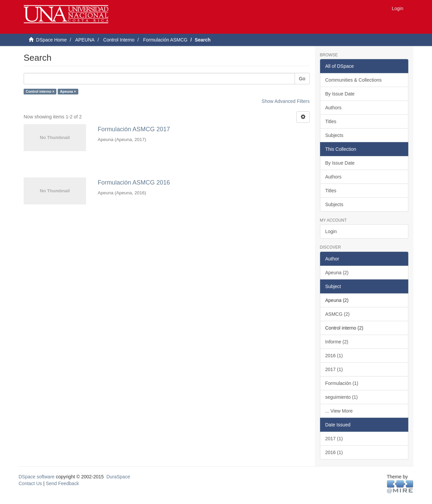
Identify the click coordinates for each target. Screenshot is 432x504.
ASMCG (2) (337, 314)
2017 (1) (334, 369)
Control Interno (119, 40)
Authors (333, 108)
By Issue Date (340, 94)
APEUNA (85, 40)
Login (331, 231)
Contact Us (30, 483)
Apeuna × (68, 91)
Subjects (334, 135)
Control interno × (40, 91)
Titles (331, 121)
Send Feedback (62, 483)
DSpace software (37, 477)
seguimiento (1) (342, 397)
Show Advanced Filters (286, 101)
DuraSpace (118, 477)
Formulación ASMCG (165, 40)
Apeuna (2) (337, 273)
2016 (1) (334, 356)
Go (302, 79)
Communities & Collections (354, 80)
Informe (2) (337, 342)
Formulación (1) (342, 383)
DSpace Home (51, 40)
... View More (339, 411)
